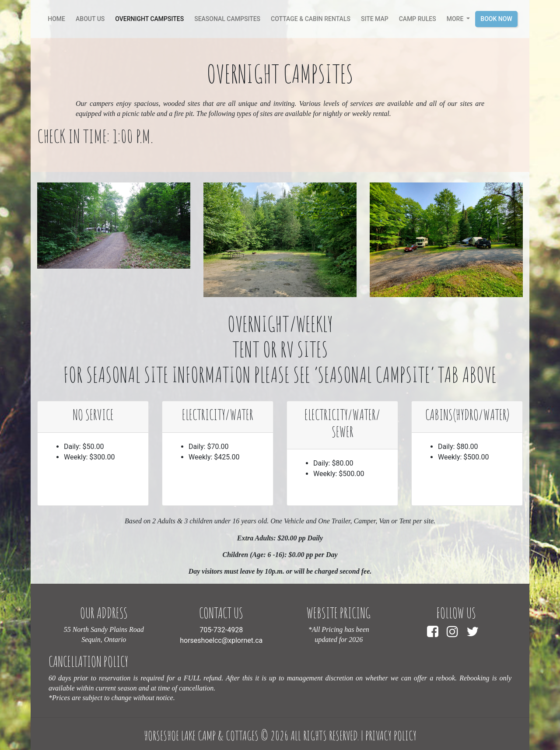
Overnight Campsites (149, 19)
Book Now (496, 19)
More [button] (456, 19)
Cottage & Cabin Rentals (311, 19)
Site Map (375, 19)
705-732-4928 (221, 630)
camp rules (418, 19)
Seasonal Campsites (227, 19)
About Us (90, 19)
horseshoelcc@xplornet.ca (221, 640)
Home (58, 18)
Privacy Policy (391, 736)
